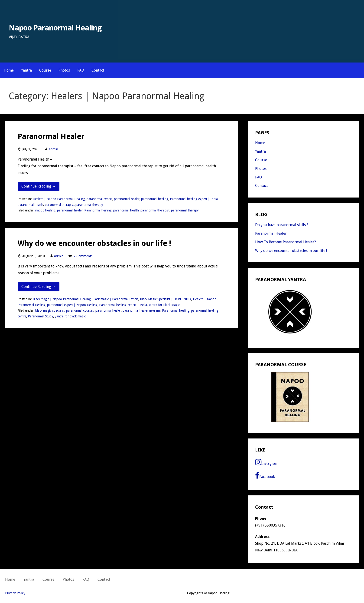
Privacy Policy (15, 593)
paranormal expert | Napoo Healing (72, 305)
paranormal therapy (89, 205)
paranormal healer (127, 199)
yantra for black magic (70, 316)
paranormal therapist (59, 205)
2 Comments (83, 256)
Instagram (267, 462)
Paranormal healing (98, 210)
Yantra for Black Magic (164, 305)
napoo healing (45, 210)
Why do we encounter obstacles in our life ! (94, 243)
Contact (98, 70)
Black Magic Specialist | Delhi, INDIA (166, 299)
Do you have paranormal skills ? (282, 225)
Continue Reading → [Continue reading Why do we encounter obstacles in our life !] (39, 287)
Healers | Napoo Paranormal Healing (59, 199)
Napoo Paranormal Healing (55, 28)
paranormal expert (99, 199)
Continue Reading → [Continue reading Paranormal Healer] (39, 186)
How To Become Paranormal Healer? (286, 242)
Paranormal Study (41, 316)
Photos (64, 70)
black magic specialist (50, 310)
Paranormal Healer (51, 136)
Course (45, 70)
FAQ (81, 70)
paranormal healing (155, 199)
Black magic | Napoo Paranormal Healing (62, 299)
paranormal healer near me (141, 310)
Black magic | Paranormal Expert (115, 299)
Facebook (265, 475)
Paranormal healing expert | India (194, 199)
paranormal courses (80, 310)
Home (9, 70)
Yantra (26, 70)
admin (53, 149)
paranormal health (30, 205)
